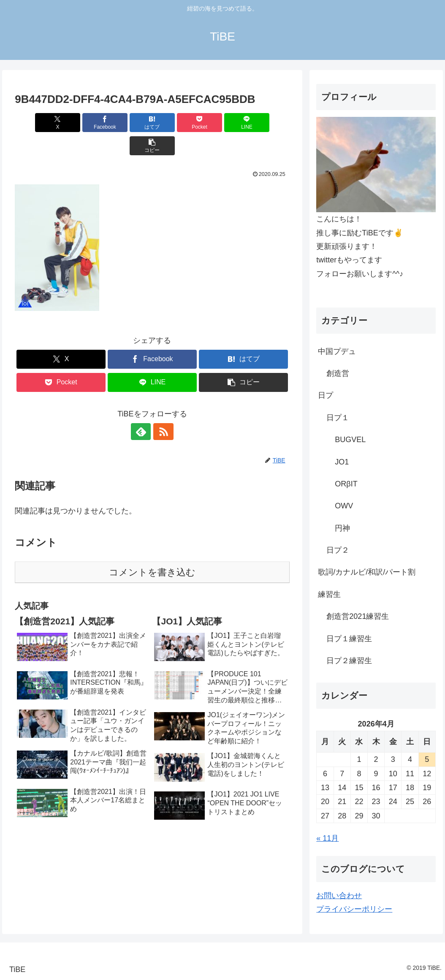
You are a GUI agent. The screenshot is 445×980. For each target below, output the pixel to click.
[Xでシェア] (37, 123)
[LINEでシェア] (221, 123)
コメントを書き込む (152, 549)
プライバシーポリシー (354, 909)
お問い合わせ (339, 896)
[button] (268, 123)
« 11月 (327, 838)
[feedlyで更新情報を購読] (142, 408)
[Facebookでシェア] (83, 123)
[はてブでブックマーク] (129, 123)
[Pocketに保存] (175, 123)
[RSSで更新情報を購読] (162, 408)
